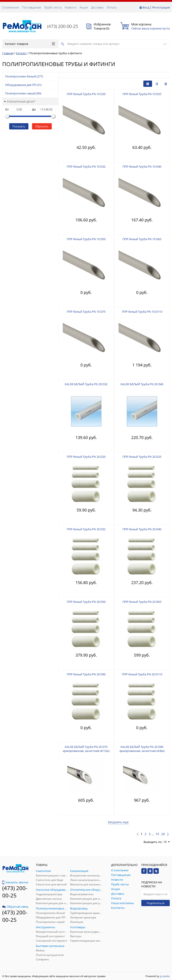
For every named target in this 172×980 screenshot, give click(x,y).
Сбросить (42, 126)
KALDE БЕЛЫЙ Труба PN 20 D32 (86, 384)
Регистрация (161, 7)
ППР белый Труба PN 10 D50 (86, 239)
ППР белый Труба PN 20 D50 (86, 602)
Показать (19, 126)
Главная (8, 53)
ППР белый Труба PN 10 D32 (86, 166)
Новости (71, 7)
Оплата (112, 7)
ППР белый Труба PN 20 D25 (142, 457)
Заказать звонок (15, 882)
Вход (146, 7)
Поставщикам (32, 7)
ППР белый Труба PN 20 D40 (142, 529)
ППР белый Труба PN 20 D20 (86, 457)
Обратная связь (15, 907)
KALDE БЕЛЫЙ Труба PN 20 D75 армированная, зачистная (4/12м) (86, 749)
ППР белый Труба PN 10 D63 (142, 239)
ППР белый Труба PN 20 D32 (86, 529)
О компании (11, 7)
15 (167, 842)
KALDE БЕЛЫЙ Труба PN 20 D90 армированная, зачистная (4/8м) (142, 749)
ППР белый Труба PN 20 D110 (142, 674)
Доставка (97, 7)
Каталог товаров (30, 44)
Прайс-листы (53, 7)
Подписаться (155, 903)
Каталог (21, 53)
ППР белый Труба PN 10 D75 (86, 312)
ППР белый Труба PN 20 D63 (142, 602)
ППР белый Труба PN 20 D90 (86, 674)
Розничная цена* (20, 102)
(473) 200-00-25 (63, 26)
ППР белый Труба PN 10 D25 (142, 94)
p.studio (165, 976)
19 (157, 834)
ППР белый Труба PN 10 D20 (86, 94)
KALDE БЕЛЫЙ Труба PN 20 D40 (142, 384)
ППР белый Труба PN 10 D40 (142, 166)
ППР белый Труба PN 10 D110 (142, 312)
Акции (84, 7)
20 (163, 834)
